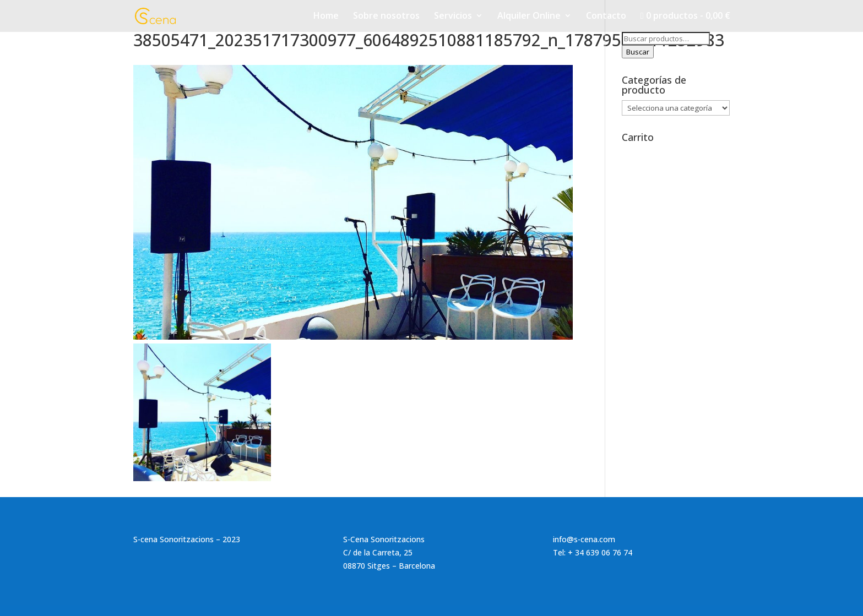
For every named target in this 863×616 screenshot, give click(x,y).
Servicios (453, 17)
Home (326, 17)
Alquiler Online (529, 17)
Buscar (638, 52)
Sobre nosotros (386, 17)
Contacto (606, 17)
